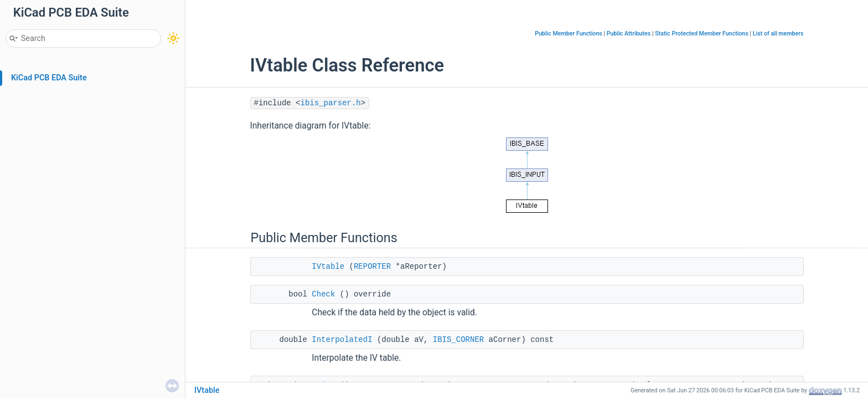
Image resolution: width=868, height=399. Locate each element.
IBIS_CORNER (458, 340)
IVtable (328, 267)
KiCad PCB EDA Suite (49, 78)
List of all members (778, 34)
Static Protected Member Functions (702, 34)
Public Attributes (629, 34)
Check (323, 294)
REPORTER (372, 267)
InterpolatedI (342, 340)
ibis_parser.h (331, 103)
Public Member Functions (569, 34)
